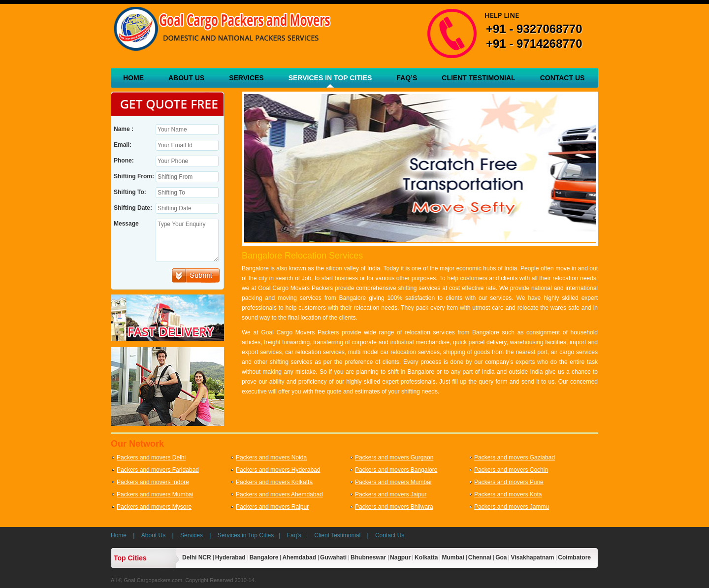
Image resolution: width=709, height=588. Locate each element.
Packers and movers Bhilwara (394, 507)
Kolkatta (426, 557)
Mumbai (453, 557)
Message (126, 224)
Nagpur (400, 557)
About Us (186, 78)
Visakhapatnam (532, 557)
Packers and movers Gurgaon (394, 457)
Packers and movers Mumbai (393, 482)
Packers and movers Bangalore (396, 470)
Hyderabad (230, 557)
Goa (501, 557)
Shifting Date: (133, 208)
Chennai (480, 557)
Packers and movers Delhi (151, 457)
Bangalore (264, 557)
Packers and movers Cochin (511, 470)
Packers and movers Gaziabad (515, 457)
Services (246, 78)
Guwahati (333, 557)
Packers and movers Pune (509, 482)
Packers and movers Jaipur (391, 494)
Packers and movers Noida (271, 457)
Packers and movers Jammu (512, 507)
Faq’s (407, 78)
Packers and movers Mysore (154, 507)
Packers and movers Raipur (272, 507)
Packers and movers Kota (508, 494)
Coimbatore (574, 557)
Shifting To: (130, 192)
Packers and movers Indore (153, 482)
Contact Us (563, 78)
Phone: (124, 161)
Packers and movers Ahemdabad (279, 494)
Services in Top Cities (330, 78)
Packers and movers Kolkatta (274, 482)
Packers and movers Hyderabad (278, 470)
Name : (124, 129)
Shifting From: (134, 176)
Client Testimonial (478, 78)
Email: (123, 145)
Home (133, 78)
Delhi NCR (197, 557)
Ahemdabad (299, 557)
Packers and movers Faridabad (158, 470)
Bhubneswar (368, 557)
